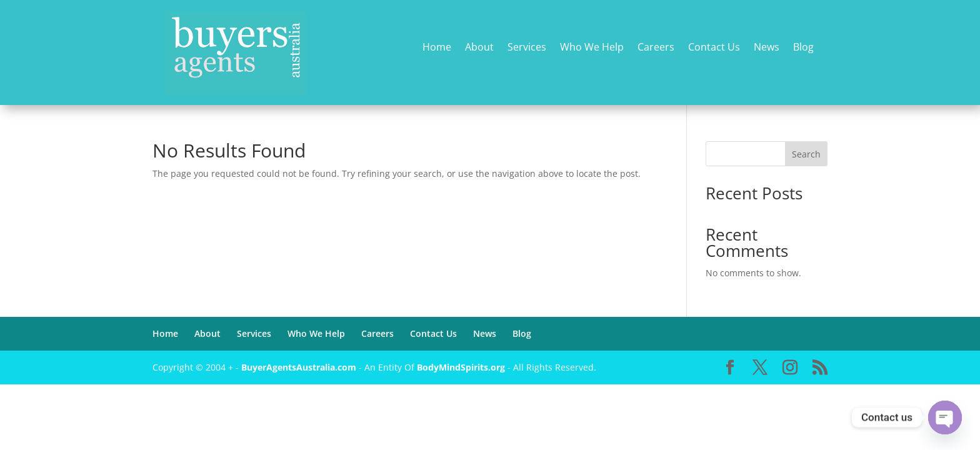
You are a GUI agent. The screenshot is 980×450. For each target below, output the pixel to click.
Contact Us (714, 48)
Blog (803, 48)
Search (806, 154)
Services (527, 48)
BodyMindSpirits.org (461, 367)
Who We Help (592, 48)
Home (437, 48)
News (767, 48)
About (479, 48)
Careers (656, 48)
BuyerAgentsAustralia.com (300, 367)
